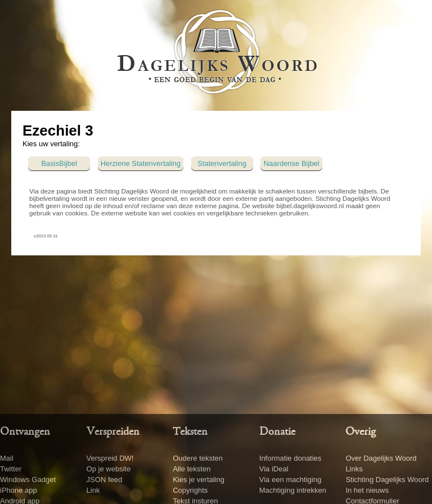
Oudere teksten (198, 458)
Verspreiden (113, 432)
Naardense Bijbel (292, 163)
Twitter (11, 469)
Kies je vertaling (199, 480)
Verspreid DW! (110, 458)
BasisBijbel (59, 163)
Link (93, 490)
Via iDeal (274, 469)
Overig (361, 432)
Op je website (109, 469)
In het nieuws (367, 490)
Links (354, 469)
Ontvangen (25, 432)
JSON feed (105, 480)
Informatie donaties (291, 458)
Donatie (277, 432)
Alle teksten (192, 469)
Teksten (190, 432)
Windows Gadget (28, 480)
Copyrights (190, 490)
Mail (7, 458)
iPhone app (19, 490)
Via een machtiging (290, 480)
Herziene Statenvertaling (141, 163)
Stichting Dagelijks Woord (387, 480)
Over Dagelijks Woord (381, 458)
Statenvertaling (222, 163)
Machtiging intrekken (293, 490)
